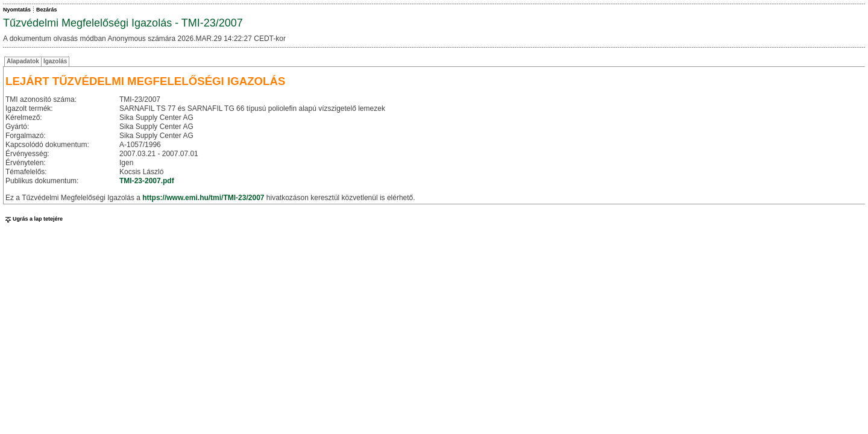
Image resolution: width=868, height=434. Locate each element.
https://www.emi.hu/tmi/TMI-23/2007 (203, 198)
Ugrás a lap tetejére (33, 219)
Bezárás (47, 10)
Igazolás (55, 61)
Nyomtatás (17, 10)
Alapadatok (23, 61)
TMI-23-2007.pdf (147, 181)
